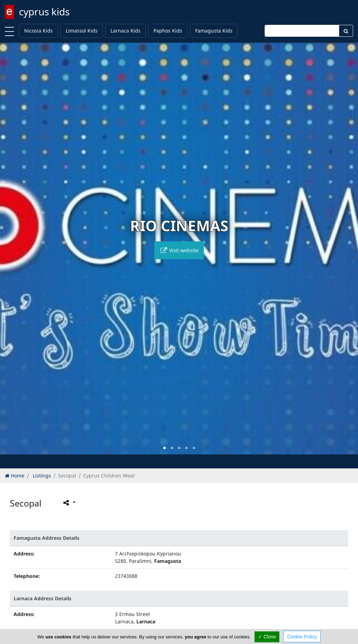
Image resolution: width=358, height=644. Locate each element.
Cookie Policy (302, 637)
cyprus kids (44, 12)
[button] (164, 448)
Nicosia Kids (38, 31)
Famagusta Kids (214, 31)
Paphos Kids (168, 31)
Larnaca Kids (126, 31)
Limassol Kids (82, 31)
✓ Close (267, 637)
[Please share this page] (69, 502)
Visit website (179, 250)
